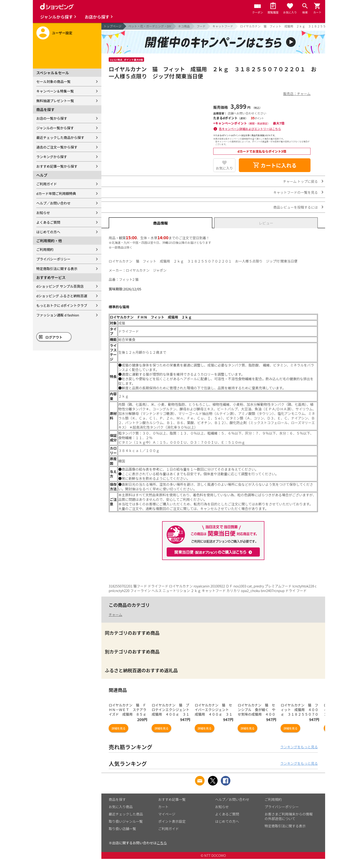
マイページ (167, 814)
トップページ (113, 26)
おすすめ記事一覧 (172, 799)
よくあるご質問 (48, 222)
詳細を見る (118, 728)
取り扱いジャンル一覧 (126, 821)
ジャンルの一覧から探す (55, 128)
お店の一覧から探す (52, 118)
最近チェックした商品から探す (60, 137)
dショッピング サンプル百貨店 (60, 286)
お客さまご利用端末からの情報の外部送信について (289, 816)
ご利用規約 (45, 249)
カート (163, 807)
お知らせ (43, 213)
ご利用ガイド (47, 184)
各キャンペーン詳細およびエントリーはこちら (250, 129)
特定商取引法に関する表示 (57, 269)
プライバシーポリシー (53, 259)
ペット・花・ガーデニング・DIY (150, 26)
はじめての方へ (48, 232)
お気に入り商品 (121, 807)
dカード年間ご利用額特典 (56, 193)
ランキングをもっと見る (299, 747)
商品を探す (117, 799)
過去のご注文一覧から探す (57, 147)
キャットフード (223, 26)
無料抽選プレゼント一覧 (55, 101)
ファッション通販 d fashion (58, 315)
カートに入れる (275, 165)
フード (201, 26)
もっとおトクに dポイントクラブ (62, 305)
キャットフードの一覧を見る (296, 192)
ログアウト (54, 337)
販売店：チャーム (297, 94)
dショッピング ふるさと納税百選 (62, 296)
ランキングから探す (52, 157)
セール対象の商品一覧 (53, 81)
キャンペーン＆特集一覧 (55, 91)
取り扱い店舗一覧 (122, 829)
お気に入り (224, 168)
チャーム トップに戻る (300, 181)
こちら (162, 843)
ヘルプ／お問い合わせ (53, 203)
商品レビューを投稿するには (296, 207)
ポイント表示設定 (172, 821)
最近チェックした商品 (126, 814)
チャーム (115, 615)
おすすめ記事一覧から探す (57, 166)
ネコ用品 (184, 26)
